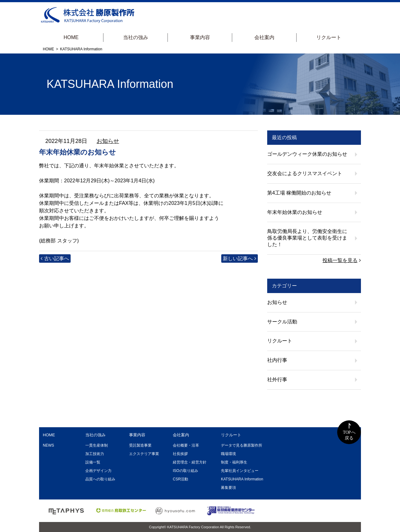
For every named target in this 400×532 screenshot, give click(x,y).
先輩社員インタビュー (240, 471)
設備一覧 (93, 462)
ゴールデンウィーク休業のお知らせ (307, 154)
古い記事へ (57, 258)
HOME (71, 37)
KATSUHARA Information (242, 479)
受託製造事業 (140, 445)
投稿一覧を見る (340, 260)
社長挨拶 (180, 454)
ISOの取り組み (185, 471)
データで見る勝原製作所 (242, 445)
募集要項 (228, 488)
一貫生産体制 (97, 445)
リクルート (329, 37)
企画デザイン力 (98, 471)
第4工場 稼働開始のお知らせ (299, 193)
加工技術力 (95, 454)
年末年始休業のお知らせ (295, 212)
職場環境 (228, 454)
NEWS (48, 445)
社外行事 (277, 380)
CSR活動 (180, 479)
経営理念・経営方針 (190, 462)
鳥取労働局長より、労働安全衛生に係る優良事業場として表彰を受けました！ (307, 238)
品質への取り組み (100, 479)
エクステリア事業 (144, 454)
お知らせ (108, 141)
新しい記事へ (238, 258)
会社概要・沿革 (186, 445)
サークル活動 (282, 322)
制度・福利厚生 (234, 462)
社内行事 (277, 360)
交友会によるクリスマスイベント (305, 173)
